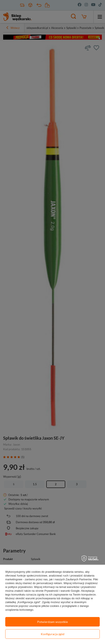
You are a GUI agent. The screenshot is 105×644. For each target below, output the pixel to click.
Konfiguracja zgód (53, 634)
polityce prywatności (20, 587)
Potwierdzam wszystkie (52, 622)
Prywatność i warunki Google (62, 591)
